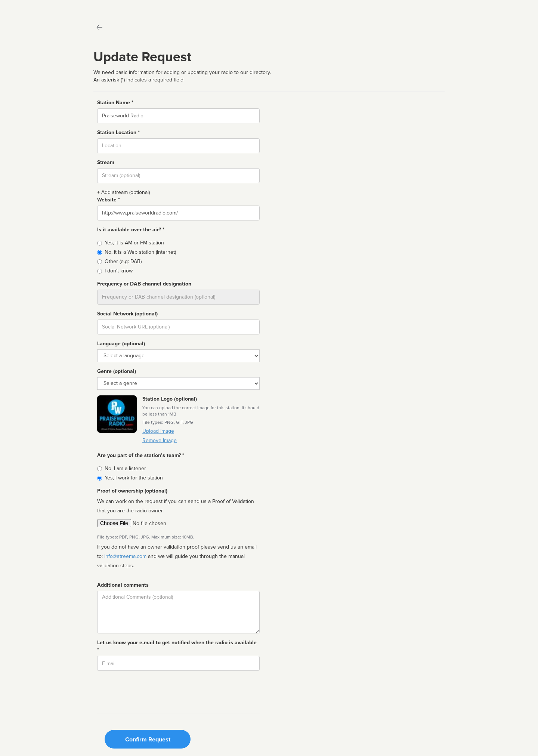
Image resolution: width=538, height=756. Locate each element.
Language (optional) (121, 344)
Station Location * (118, 132)
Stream (106, 162)
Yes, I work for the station (134, 478)
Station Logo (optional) (170, 399)
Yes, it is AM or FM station (134, 243)
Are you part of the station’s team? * (141, 455)
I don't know (119, 271)
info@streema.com (125, 556)
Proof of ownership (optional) (132, 491)
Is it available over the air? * (131, 230)
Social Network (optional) (127, 314)
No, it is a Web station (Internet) (140, 252)
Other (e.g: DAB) (123, 261)
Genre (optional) (117, 371)
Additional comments (123, 585)
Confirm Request (148, 740)
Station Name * (115, 103)
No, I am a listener (125, 468)
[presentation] (154, 691)
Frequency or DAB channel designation (144, 284)
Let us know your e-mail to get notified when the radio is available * (177, 646)
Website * (109, 200)
